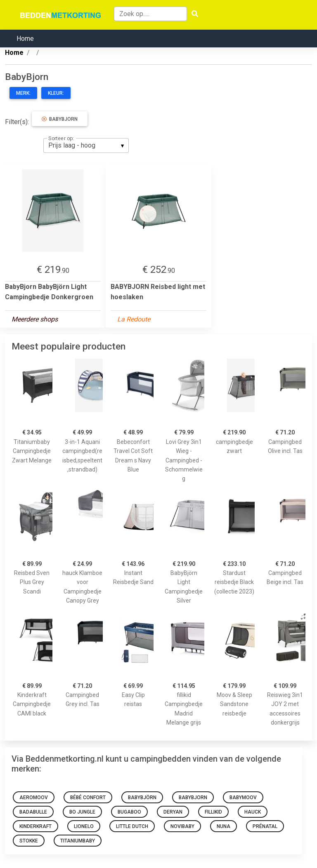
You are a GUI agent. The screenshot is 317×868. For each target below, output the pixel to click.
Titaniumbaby (78, 841)
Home (25, 39)
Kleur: (56, 93)
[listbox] (86, 145)
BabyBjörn (142, 798)
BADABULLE (33, 812)
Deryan (173, 812)
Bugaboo (129, 812)
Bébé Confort (88, 798)
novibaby (182, 826)
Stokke (29, 841)
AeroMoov (34, 798)
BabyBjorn (60, 119)
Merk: (23, 93)
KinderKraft (35, 826)
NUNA (224, 826)
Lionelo (84, 826)
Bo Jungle (82, 812)
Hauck (253, 812)
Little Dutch (132, 826)
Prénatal (265, 826)
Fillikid (213, 812)
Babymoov (243, 798)
